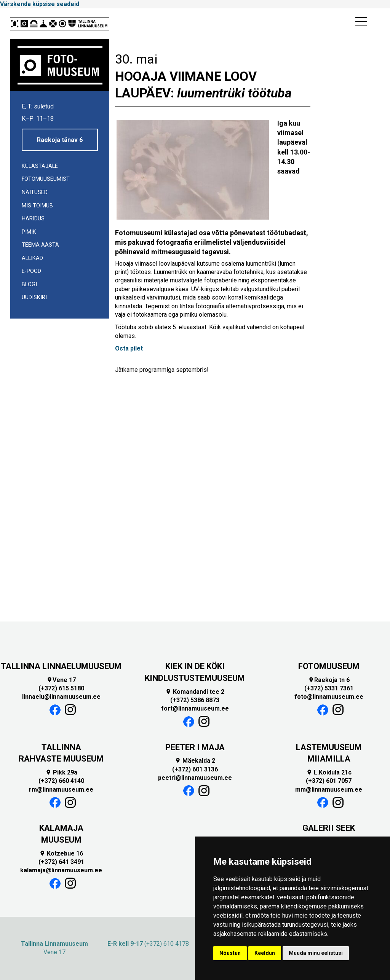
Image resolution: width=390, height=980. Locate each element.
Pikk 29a (61, 772)
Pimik (29, 232)
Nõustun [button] (230, 953)
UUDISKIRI (34, 297)
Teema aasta (40, 245)
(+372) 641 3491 (61, 862)
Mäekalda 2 (195, 761)
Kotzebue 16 (61, 853)
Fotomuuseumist (46, 179)
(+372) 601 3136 (195, 769)
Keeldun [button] (265, 953)
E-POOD (31, 271)
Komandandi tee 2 (195, 692)
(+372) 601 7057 (329, 781)
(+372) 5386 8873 (195, 700)
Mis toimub (37, 206)
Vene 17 (61, 680)
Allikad (32, 258)
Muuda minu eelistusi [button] (316, 953)
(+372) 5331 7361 (329, 688)
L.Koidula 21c (329, 772)
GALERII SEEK (329, 828)
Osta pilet (129, 348)
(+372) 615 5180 (61, 688)
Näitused (35, 192)
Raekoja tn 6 (329, 680)
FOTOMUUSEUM (329, 666)
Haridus (33, 219)
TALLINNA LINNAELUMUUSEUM (61, 666)
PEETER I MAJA (195, 747)
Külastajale (40, 166)
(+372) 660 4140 (61, 781)
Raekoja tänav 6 (60, 140)
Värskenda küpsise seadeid (40, 4)
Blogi (29, 284)
